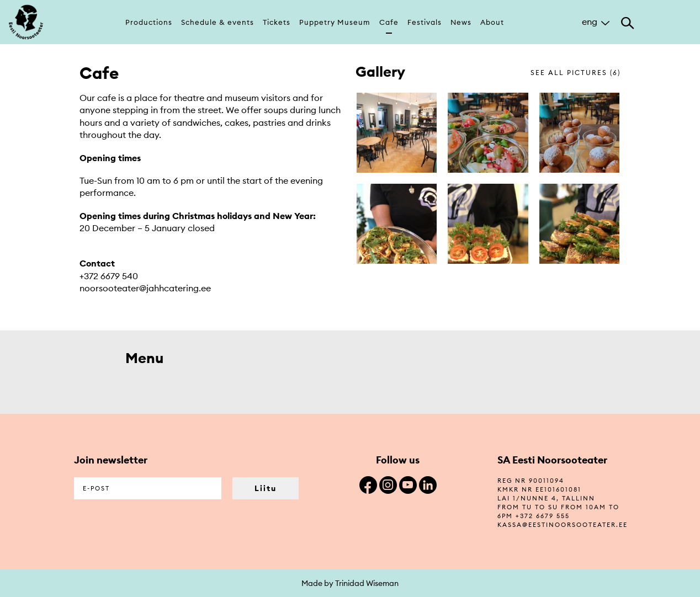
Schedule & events (218, 22)
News (461, 22)
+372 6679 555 (543, 516)
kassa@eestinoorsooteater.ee (563, 525)
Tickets (277, 22)
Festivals (425, 22)
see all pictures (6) (576, 73)
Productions (149, 22)
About (492, 22)
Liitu (266, 488)
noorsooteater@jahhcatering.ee (145, 288)
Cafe (389, 22)
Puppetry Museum (335, 22)
